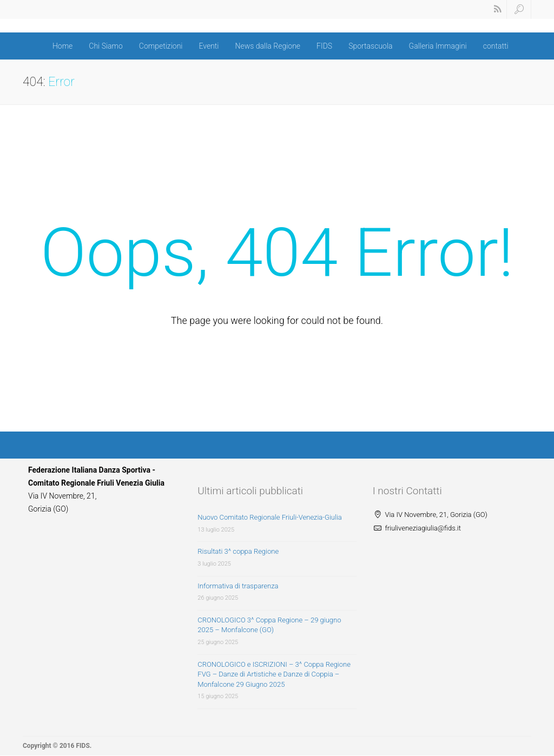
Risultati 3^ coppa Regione (238, 551)
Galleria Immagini (438, 46)
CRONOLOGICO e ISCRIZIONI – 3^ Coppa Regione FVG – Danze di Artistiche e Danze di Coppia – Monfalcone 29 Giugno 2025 (274, 674)
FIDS (324, 46)
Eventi (209, 46)
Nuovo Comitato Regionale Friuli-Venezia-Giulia (269, 517)
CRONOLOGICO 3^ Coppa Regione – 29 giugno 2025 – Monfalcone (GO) (269, 625)
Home (62, 46)
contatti (496, 46)
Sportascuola (370, 46)
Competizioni (161, 46)
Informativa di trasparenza (238, 586)
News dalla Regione (268, 46)
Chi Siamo (106, 46)
